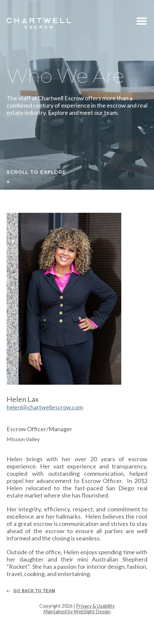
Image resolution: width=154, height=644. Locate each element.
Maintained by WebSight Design (77, 612)
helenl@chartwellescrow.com (45, 407)
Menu (142, 22)
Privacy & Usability (95, 606)
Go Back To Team (34, 591)
